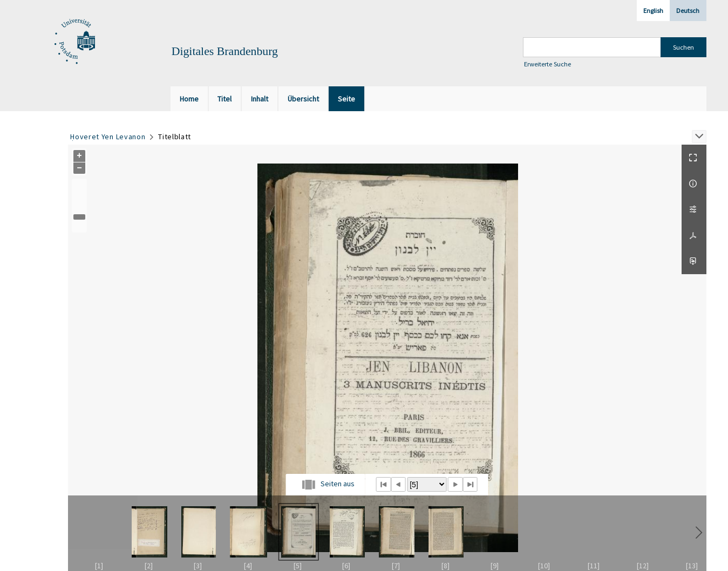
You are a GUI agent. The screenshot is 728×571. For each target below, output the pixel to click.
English (653, 11)
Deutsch (688, 11)
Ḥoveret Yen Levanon (108, 137)
